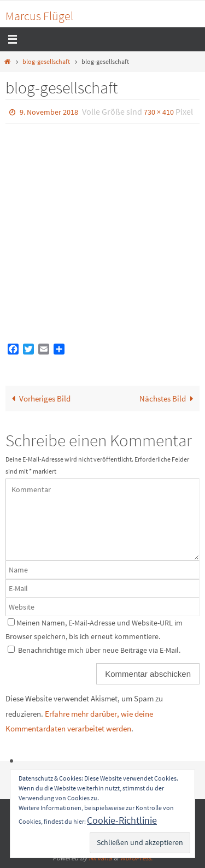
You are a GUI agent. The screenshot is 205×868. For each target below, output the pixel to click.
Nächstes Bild (168, 398)
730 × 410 (159, 112)
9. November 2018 (49, 112)
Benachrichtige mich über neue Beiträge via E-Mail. (99, 650)
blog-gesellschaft (46, 61)
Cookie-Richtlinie (122, 820)
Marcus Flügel (39, 16)
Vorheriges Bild (39, 398)
